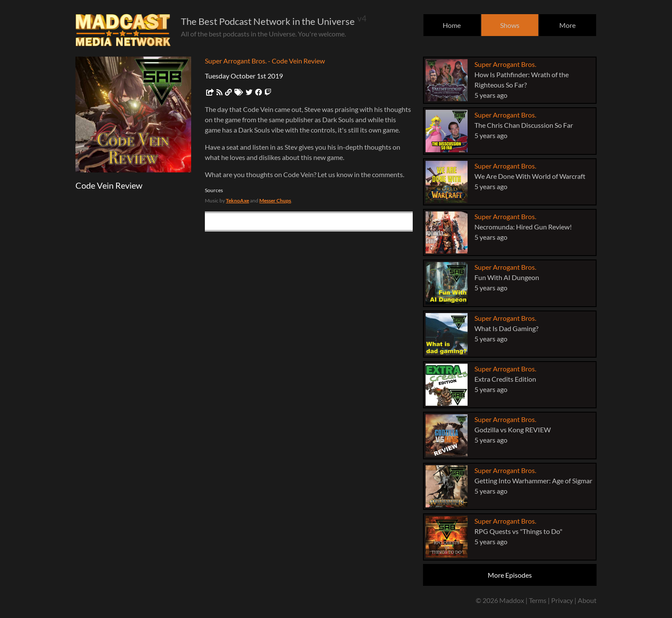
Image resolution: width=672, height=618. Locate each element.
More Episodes (510, 575)
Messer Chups (275, 200)
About (587, 600)
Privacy (562, 600)
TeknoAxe (237, 200)
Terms (538, 600)
